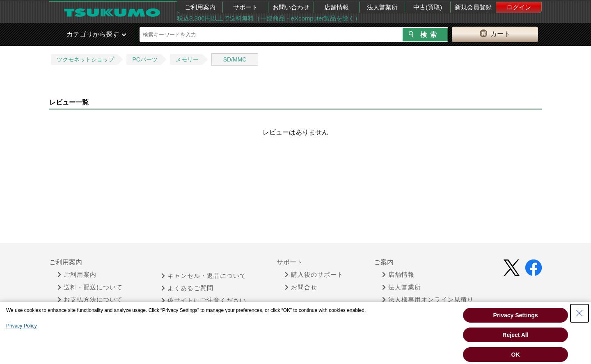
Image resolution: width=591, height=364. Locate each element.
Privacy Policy (22, 326)
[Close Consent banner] (580, 313)
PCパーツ (145, 59)
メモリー (187, 59)
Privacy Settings (516, 315)
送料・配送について (90, 287)
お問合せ (301, 287)
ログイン (519, 7)
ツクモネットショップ (85, 59)
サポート (245, 7)
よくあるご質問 (187, 288)
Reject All (515, 335)
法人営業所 (382, 7)
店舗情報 (337, 7)
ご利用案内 (200, 7)
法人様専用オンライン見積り (428, 300)
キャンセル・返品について (204, 276)
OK (516, 355)
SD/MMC (235, 59)
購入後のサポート (314, 275)
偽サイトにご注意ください (204, 300)
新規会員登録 (473, 7)
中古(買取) (428, 7)
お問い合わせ (291, 7)
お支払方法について (90, 300)
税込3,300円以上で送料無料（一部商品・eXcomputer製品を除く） (269, 18)
